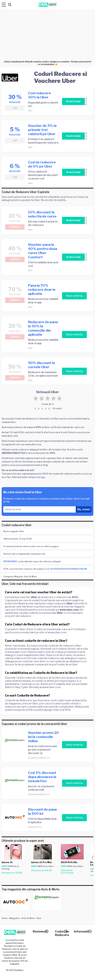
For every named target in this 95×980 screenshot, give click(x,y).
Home (5, 918)
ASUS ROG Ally (69, 862)
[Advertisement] (47, 34)
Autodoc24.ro (35, 827)
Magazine (15, 918)
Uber (30, 111)
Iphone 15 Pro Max (41, 862)
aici (43, 477)
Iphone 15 (7, 862)
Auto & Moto (28, 918)
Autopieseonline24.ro (39, 758)
